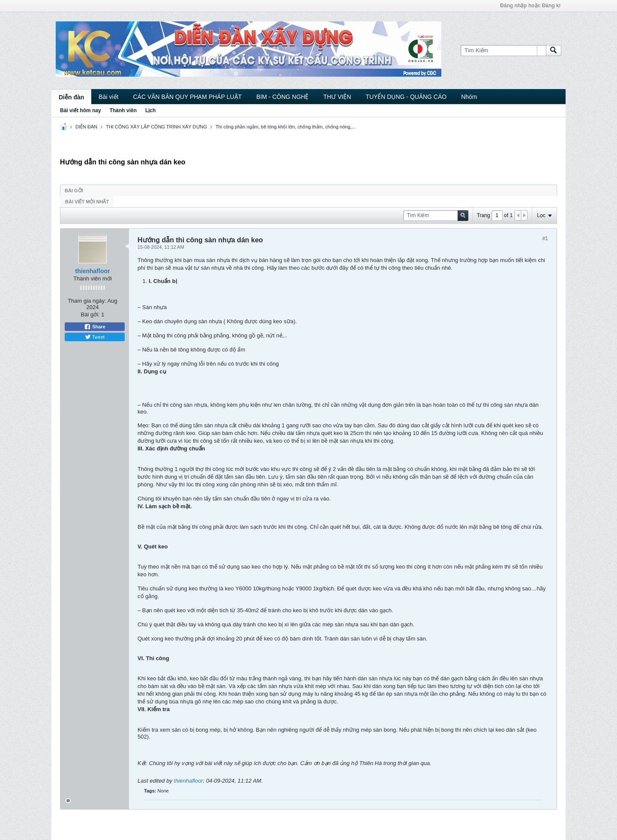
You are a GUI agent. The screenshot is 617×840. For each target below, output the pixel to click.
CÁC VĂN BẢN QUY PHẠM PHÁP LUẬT (187, 97)
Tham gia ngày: (87, 301)
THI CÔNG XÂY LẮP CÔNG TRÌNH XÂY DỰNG (156, 127)
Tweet (95, 337)
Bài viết (108, 97)
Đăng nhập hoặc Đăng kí (530, 6)
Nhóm (469, 97)
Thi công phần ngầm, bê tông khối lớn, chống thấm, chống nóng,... (286, 127)
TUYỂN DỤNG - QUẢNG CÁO (406, 97)
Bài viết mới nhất (87, 202)
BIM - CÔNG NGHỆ (282, 97)
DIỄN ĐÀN (86, 127)
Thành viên (123, 110)
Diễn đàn (71, 97)
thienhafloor (93, 271)
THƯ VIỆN (337, 97)
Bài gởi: (90, 314)
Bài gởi (74, 191)
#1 (545, 238)
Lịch (150, 110)
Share (95, 327)
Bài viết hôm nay (81, 110)
